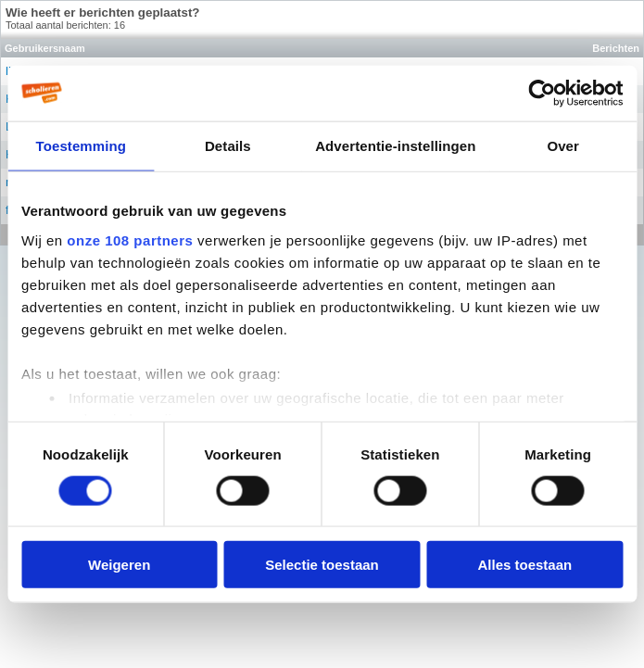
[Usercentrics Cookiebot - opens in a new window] (542, 93)
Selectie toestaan (322, 565)
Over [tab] (563, 145)
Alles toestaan (524, 565)
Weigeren (119, 565)
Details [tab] (228, 145)
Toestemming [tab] (82, 145)
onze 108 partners (130, 239)
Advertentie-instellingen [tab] (395, 145)
